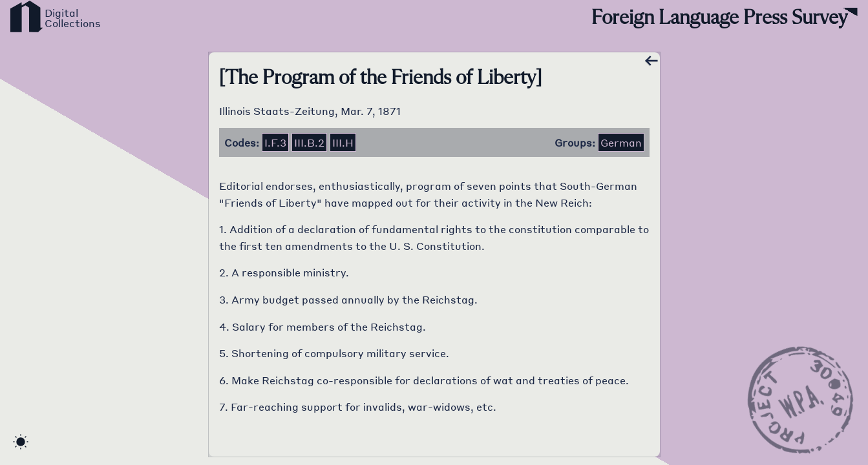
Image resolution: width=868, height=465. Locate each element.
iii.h (343, 142)
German (621, 142)
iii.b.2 (309, 142)
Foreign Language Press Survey (719, 18)
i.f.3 (275, 142)
